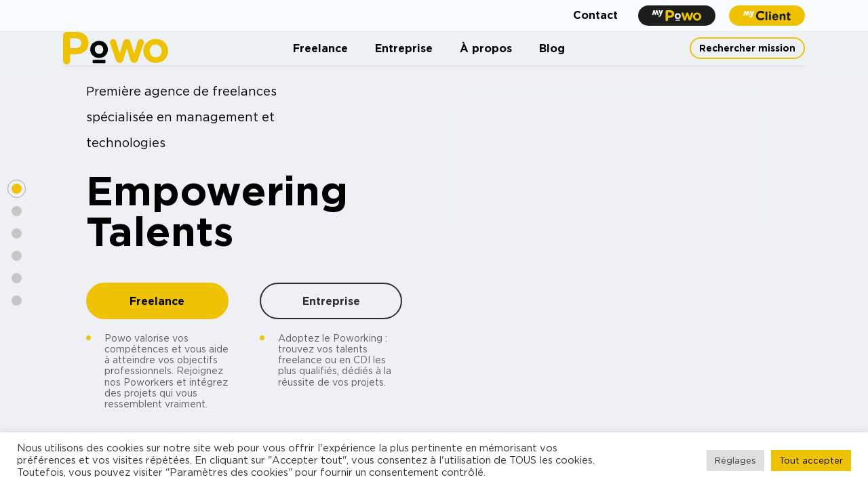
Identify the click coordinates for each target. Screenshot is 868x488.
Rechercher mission (747, 48)
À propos (486, 48)
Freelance (320, 48)
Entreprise (404, 48)
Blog (552, 48)
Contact (595, 15)
